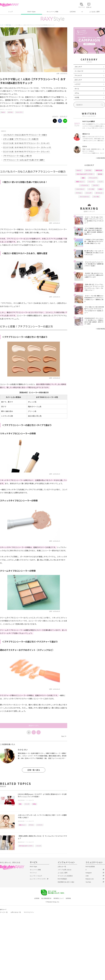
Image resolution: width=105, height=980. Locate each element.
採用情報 (68, 898)
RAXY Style (31, 12)
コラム (77, 93)
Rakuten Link (90, 879)
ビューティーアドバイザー (38, 879)
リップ (100, 182)
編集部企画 (99, 170)
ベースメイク (9, 109)
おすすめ (10, 112)
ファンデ (27, 804)
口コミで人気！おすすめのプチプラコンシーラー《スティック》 (27, 147)
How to (3, 112)
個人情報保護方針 (46, 898)
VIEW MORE (100, 158)
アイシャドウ (93, 178)
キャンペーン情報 (52, 12)
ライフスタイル (84, 197)
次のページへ (34, 726)
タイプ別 (96, 197)
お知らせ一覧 (62, 867)
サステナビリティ (29, 912)
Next (64, 736)
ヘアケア (77, 84)
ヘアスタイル (84, 185)
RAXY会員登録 (90, 867)
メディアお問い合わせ (65, 870)
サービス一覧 (4, 912)
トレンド (91, 182)
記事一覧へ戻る (34, 770)
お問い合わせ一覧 (16, 912)
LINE (87, 876)
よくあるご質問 (94, 12)
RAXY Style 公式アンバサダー (26, 846)
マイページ (33, 873)
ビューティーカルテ (36, 876)
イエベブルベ (80, 189)
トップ (10, 12)
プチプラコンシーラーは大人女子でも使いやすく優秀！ (24, 160)
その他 (77, 97)
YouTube (88, 882)
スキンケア (78, 67)
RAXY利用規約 (62, 879)
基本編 (100, 174)
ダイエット (99, 193)
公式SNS (73, 12)
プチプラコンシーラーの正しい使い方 (17, 156)
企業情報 (37, 898)
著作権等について (59, 898)
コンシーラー (19, 112)
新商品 (34, 804)
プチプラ (95, 185)
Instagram (89, 873)
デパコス (31, 825)
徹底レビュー (22, 825)
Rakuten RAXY (9, 5)
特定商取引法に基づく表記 (66, 882)
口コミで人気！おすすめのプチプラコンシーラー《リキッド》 (27, 143)
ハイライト (40, 825)
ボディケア (78, 80)
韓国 (20, 804)
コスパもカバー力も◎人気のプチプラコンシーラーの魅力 (25, 135)
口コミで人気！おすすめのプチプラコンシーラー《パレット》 (27, 152)
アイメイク (78, 75)
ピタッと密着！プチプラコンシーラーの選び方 (21, 139)
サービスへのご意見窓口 (65, 876)
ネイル (77, 89)
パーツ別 (91, 189)
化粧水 (100, 189)
